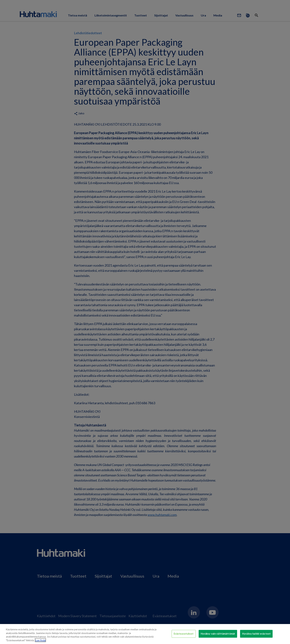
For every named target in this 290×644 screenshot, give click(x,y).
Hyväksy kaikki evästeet (256, 635)
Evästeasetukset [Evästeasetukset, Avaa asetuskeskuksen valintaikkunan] (184, 635)
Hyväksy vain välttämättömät (218, 635)
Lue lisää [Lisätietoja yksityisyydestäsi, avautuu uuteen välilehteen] (40, 642)
